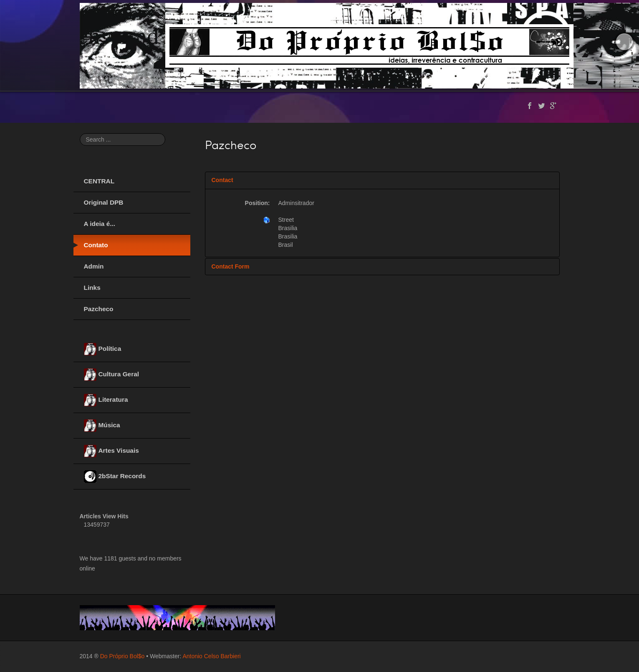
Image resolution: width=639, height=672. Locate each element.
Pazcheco (99, 309)
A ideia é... (100, 224)
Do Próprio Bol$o (122, 656)
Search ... (80, 133)
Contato (96, 245)
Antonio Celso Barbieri (211, 656)
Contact (222, 180)
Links (92, 288)
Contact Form (231, 266)
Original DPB (104, 202)
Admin (94, 266)
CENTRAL (99, 181)
